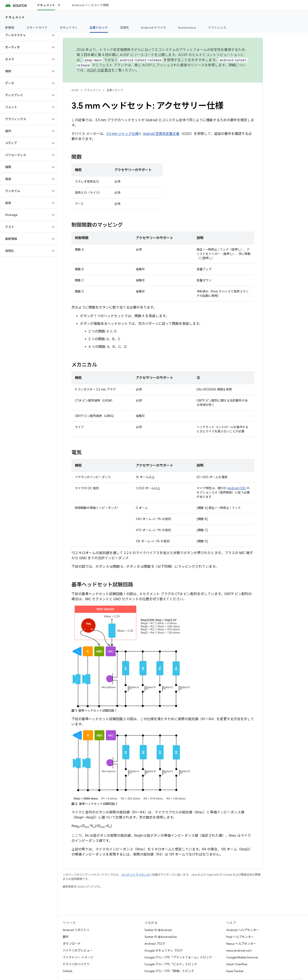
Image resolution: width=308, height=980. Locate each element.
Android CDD (237, 488)
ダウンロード (72, 944)
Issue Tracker (235, 971)
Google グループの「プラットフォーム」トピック (178, 957)
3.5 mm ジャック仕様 (123, 134)
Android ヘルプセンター (243, 930)
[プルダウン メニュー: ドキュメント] (61, 5)
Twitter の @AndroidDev (161, 937)
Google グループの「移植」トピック (169, 971)
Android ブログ (155, 944)
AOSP (75, 90)
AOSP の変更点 (99, 70)
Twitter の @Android (158, 930)
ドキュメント (15, 17)
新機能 (10, 28)
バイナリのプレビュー (78, 950)
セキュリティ (69, 28)
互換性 (125, 28)
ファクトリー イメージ (78, 957)
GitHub (67, 971)
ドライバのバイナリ (76, 964)
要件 (66, 937)
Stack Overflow (237, 964)
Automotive (187, 28)
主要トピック (115, 90)
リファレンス (217, 28)
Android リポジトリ (76, 930)
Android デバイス (153, 28)
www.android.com (239, 950)
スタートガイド (37, 28)
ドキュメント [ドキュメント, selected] (46, 5)
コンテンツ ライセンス (135, 875)
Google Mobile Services (242, 957)
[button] (25, 35)
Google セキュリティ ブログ (164, 950)
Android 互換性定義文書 (161, 134)
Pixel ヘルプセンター (240, 937)
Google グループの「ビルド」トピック (171, 964)
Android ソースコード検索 (90, 5)
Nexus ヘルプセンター (241, 944)
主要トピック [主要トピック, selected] (99, 28)
